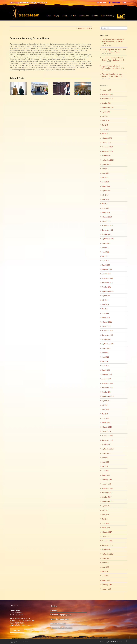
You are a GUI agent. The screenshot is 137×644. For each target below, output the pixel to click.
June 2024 (105, 173)
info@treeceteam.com (39, 3)
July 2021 (105, 300)
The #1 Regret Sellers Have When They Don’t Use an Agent (114, 51)
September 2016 (108, 554)
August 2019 (106, 401)
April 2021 (105, 313)
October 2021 (106, 287)
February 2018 (107, 479)
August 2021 (106, 296)
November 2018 (107, 440)
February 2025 (107, 138)
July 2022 (105, 247)
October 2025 (106, 103)
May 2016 (105, 571)
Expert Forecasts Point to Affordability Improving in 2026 (113, 67)
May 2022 (105, 256)
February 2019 (107, 427)
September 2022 (108, 239)
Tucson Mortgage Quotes (61, 615)
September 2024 (108, 160)
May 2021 (105, 309)
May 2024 (105, 177)
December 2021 (107, 278)
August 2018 (106, 453)
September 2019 (108, 396)
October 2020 (106, 339)
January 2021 (106, 326)
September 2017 (108, 501)
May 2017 (105, 519)
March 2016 (106, 580)
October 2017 (106, 497)
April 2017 (105, 523)
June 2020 (105, 357)
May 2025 (105, 125)
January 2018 (106, 484)
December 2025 (107, 94)
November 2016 (107, 545)
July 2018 (105, 458)
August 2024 (106, 164)
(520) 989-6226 (18, 623)
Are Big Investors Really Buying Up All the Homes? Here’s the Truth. (113, 42)
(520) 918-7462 (24, 3)
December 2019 (107, 383)
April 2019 (105, 418)
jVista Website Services (115, 642)
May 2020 (105, 361)
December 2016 (107, 541)
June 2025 (105, 121)
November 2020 (107, 335)
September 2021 (108, 291)
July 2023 (105, 195)
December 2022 (107, 226)
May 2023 (105, 204)
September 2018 (108, 449)
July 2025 (105, 116)
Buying (54, 606)
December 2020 (107, 331)
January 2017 (106, 536)
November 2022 (107, 230)
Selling (54, 610)
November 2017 (107, 493)
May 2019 (105, 414)
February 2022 (107, 269)
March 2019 (106, 423)
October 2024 (106, 156)
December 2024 (107, 147)
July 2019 (105, 405)
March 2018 (106, 475)
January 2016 (106, 589)
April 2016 (105, 576)
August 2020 (106, 348)
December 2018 (107, 436)
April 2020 (105, 366)
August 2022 (106, 243)
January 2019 (106, 431)
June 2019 (105, 409)
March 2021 (106, 318)
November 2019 (107, 388)
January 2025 (106, 142)
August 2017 (106, 506)
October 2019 (106, 392)
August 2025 (106, 112)
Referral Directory (58, 623)
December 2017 (107, 488)
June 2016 (105, 567)
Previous (81, 28)
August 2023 (106, 191)
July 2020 (105, 353)
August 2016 (106, 558)
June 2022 (105, 252)
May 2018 (105, 466)
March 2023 (106, 212)
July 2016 (105, 563)
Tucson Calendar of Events (62, 628)
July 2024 (105, 169)
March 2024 (106, 186)
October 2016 (106, 550)
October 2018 (106, 444)
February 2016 (107, 585)
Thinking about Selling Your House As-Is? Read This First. (112, 75)
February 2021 (107, 322)
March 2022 (106, 265)
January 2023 (106, 221)
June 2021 (105, 304)
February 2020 (107, 374)
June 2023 (105, 199)
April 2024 (105, 182)
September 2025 (108, 107)
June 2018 (105, 462)
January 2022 (106, 274)
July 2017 (105, 510)
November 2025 (107, 99)
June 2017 (105, 514)
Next (88, 28)
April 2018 (105, 471)
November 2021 (107, 282)
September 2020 (108, 344)
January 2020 (106, 379)
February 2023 (107, 217)
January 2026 (106, 90)
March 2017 (106, 528)
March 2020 (106, 370)
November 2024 (107, 151)
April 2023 (105, 208)
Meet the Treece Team (60, 619)
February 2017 (107, 532)
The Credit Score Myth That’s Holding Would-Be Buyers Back (113, 59)
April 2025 (105, 129)
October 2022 (106, 234)
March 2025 (106, 134)
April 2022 (105, 261)
